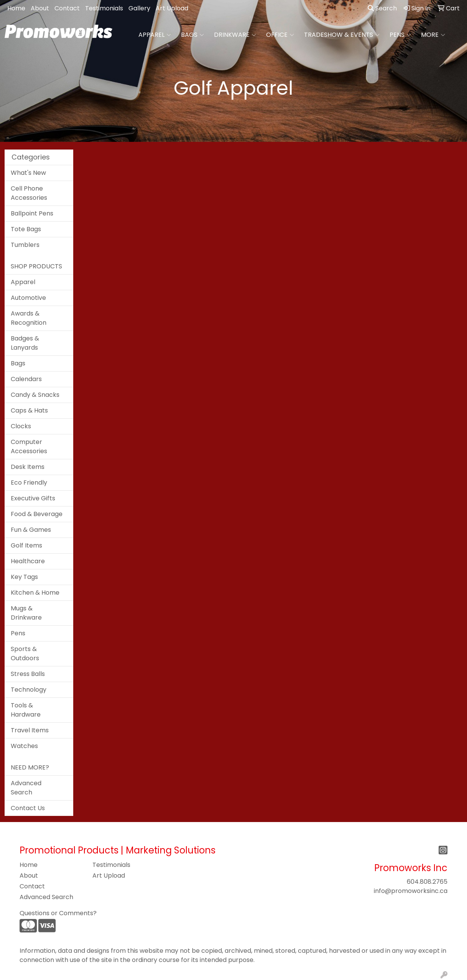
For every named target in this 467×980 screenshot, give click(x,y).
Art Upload (172, 8)
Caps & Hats (29, 410)
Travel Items (30, 730)
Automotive (28, 298)
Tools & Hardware (26, 710)
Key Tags (24, 577)
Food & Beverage (37, 514)
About (40, 8)
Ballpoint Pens (32, 213)
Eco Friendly (29, 483)
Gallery (139, 8)
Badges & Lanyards (25, 343)
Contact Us (28, 808)
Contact (67, 8)
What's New (28, 173)
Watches (24, 746)
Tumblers (25, 245)
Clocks (21, 426)
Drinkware (235, 35)
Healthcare (28, 561)
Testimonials (104, 8)
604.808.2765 (427, 882)
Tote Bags (26, 229)
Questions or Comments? (58, 913)
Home (16, 8)
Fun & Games (31, 530)
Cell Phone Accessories (29, 193)
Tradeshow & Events (342, 35)
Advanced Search (26, 788)
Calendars (26, 379)
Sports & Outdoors (25, 654)
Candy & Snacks (35, 395)
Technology (29, 690)
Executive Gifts (33, 498)
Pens (400, 35)
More (433, 35)
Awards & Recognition (29, 318)
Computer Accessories (29, 446)
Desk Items (28, 467)
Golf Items (26, 545)
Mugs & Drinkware (26, 613)
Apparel (155, 35)
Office (280, 35)
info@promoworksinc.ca (411, 891)
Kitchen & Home (35, 593)
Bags (192, 35)
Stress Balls (28, 674)
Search (382, 8)
